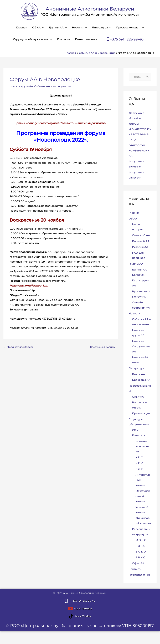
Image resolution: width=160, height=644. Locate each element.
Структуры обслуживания (31, 39)
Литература (100, 27)
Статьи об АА (141, 235)
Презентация (141, 414)
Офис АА (138, 564)
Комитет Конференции (143, 447)
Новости (78, 27)
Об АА (36, 27)
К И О (139, 458)
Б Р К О (141, 558)
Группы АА (56, 27)
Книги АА (138, 374)
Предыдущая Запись (20, 347)
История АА (140, 247)
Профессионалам (128, 27)
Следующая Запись (103, 347)
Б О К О (141, 552)
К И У (139, 464)
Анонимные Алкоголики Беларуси (90, 9)
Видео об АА (141, 241)
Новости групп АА (22, 86)
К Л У (139, 469)
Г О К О (141, 546)
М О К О (141, 540)
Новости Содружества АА (141, 347)
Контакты (63, 39)
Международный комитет (143, 496)
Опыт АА (138, 397)
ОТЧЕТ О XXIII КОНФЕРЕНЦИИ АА (140, 151)
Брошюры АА (141, 380)
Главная (22, 27)
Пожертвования (86, 39)
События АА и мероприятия (54, 86)
